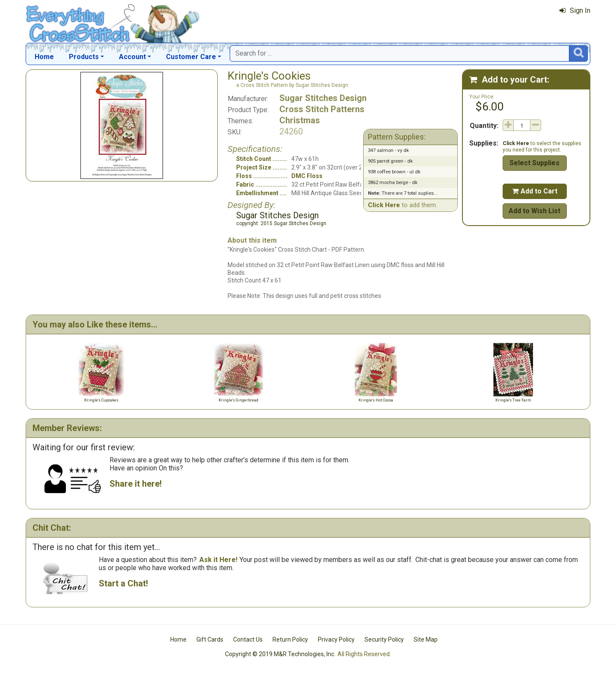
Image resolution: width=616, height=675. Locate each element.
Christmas (300, 120)
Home (44, 57)
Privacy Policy (336, 639)
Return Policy (290, 639)
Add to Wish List (535, 211)
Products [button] (84, 57)
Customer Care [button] (191, 57)
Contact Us (248, 639)
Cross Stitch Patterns (322, 109)
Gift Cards (210, 639)
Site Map (426, 639)
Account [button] (132, 57)
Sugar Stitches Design (323, 98)
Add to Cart (535, 191)
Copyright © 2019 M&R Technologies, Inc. (280, 654)
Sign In (575, 10)
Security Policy (384, 639)
